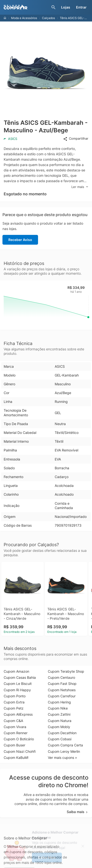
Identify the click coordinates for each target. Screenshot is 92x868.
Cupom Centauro (61, 677)
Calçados (48, 18)
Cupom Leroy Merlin (64, 751)
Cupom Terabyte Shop (66, 671)
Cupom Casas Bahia (20, 677)
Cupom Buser (14, 745)
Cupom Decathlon (62, 733)
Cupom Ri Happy (17, 690)
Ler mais (80, 187)
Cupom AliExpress (18, 714)
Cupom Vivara (15, 727)
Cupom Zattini (59, 714)
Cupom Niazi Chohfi (20, 751)
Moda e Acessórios (24, 18)
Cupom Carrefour (62, 696)
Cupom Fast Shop (62, 684)
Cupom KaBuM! (16, 758)
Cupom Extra (14, 702)
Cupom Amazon (16, 671)
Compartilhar (76, 139)
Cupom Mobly (59, 727)
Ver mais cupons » (62, 758)
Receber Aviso (20, 240)
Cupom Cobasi (60, 739)
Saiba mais (78, 812)
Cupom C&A (13, 721)
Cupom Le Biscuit (18, 684)
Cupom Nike (58, 708)
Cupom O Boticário (19, 739)
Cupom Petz (14, 708)
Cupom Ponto (15, 696)
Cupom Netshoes (62, 690)
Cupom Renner (16, 733)
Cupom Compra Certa (65, 745)
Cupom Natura (60, 721)
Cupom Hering (59, 702)
